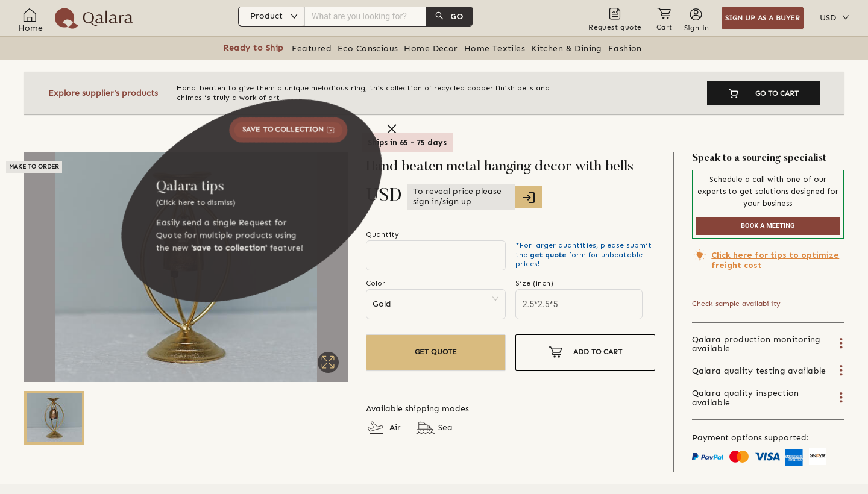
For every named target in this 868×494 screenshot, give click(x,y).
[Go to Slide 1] (54, 418)
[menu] (365, 18)
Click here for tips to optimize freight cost (775, 260)
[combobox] (365, 16)
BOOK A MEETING (768, 226)
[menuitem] (365, 18)
